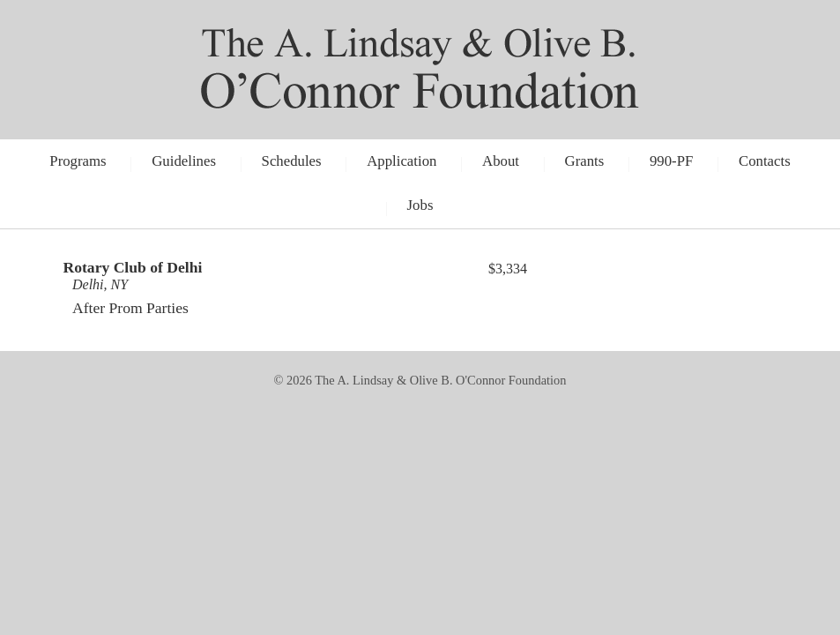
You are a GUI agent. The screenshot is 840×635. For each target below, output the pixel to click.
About (501, 161)
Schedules (292, 161)
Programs (78, 161)
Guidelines (184, 161)
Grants (585, 161)
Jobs (420, 205)
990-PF (671, 161)
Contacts (765, 161)
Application (401, 161)
